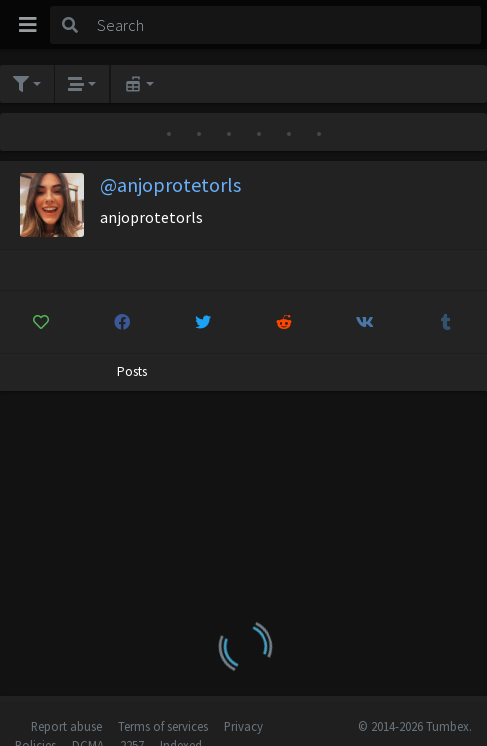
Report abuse (66, 726)
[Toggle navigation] (28, 25)
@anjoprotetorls (170, 184)
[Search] (285, 25)
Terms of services (163, 726)
